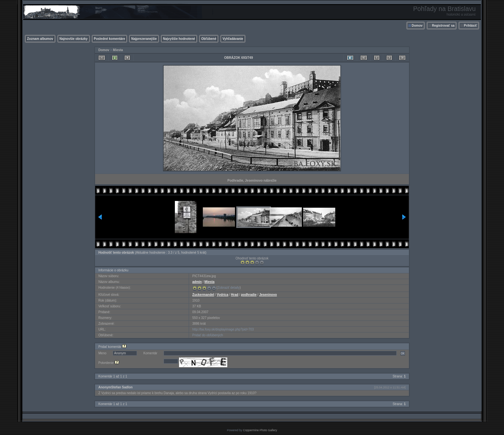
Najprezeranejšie (144, 39)
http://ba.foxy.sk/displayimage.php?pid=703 (223, 329)
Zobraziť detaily (229, 288)
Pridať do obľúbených (208, 335)
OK (403, 353)
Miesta (118, 50)
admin (197, 282)
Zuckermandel (203, 295)
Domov (417, 26)
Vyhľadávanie (233, 39)
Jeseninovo (268, 295)
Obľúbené (209, 39)
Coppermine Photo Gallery (260, 430)
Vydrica (222, 295)
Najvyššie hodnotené (179, 39)
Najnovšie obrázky (74, 39)
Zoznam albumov (40, 39)
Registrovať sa (443, 26)
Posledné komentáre (110, 39)
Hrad (235, 295)
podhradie (249, 295)
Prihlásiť (470, 26)
